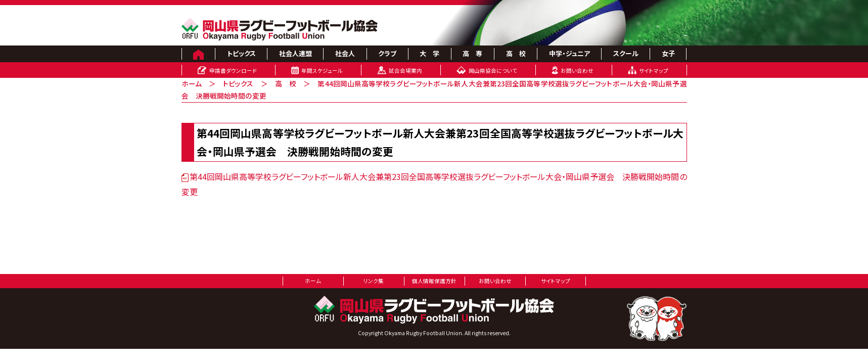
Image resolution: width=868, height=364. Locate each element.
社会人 (345, 53)
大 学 (429, 53)
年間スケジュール (322, 71)
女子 (668, 53)
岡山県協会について (493, 71)
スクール (626, 53)
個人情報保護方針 (434, 281)
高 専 (472, 53)
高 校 (516, 53)
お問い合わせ (577, 71)
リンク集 (374, 281)
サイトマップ (654, 71)
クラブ (387, 53)
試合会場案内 (405, 71)
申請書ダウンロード (233, 71)
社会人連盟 (295, 53)
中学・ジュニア (569, 53)
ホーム (192, 83)
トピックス (241, 53)
